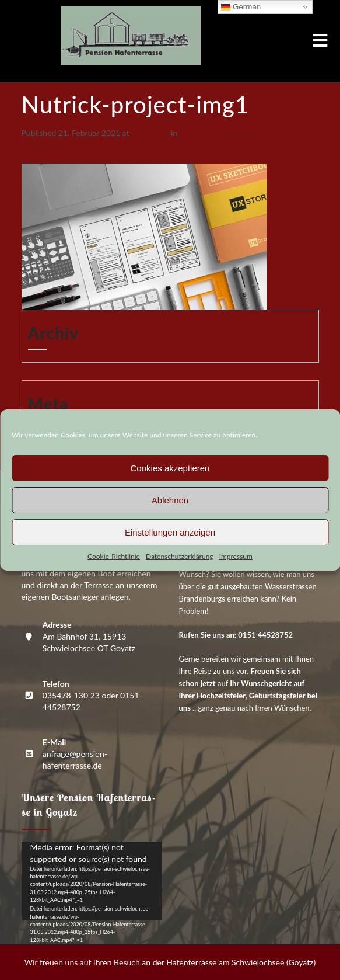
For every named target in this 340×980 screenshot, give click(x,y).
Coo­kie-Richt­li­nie (114, 556)
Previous (42, 145)
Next (35, 157)
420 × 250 (150, 133)
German (241, 7)
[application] (92, 881)
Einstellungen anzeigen (170, 532)
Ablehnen (170, 500)
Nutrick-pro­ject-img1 (217, 133)
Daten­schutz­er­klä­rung (180, 556)
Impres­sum (236, 556)
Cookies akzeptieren (170, 468)
